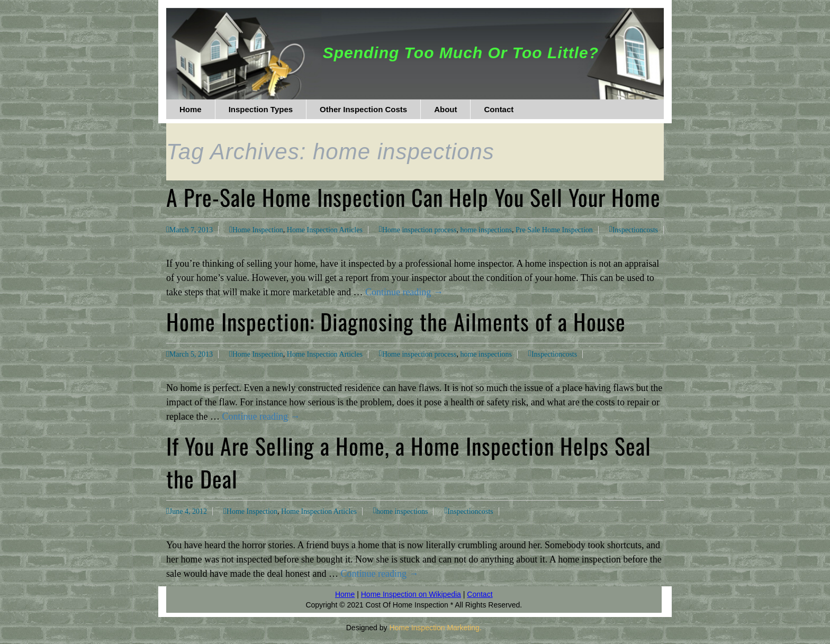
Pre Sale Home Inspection (554, 230)
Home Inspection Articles (325, 230)
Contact (480, 594)
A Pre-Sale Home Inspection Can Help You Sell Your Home (413, 197)
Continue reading (404, 292)
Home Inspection (258, 230)
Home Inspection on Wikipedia (411, 594)
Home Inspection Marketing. (435, 628)
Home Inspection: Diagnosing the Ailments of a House (396, 321)
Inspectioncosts (635, 230)
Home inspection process (419, 230)
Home (345, 594)
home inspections (486, 230)
